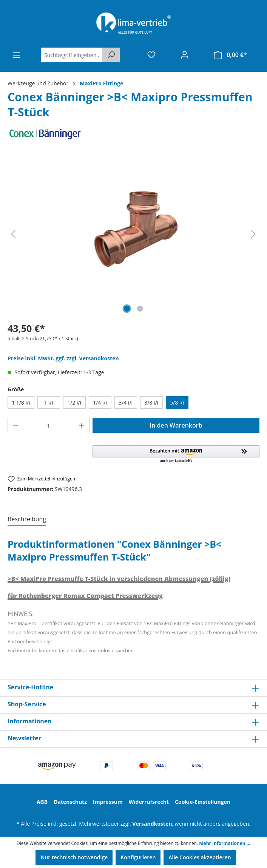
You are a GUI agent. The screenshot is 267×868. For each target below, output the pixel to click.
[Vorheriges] (13, 234)
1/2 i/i (74, 402)
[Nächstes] (253, 234)
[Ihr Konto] (185, 55)
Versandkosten (152, 824)
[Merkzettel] (151, 55)
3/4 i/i (126, 402)
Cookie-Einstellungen (203, 802)
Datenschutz (70, 802)
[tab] (27, 519)
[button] (176, 454)
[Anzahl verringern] (15, 426)
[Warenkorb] (230, 55)
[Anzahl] (49, 426)
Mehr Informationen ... (225, 843)
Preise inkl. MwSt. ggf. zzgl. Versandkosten (63, 358)
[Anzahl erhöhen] (82, 426)
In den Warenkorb (176, 425)
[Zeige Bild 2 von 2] (140, 309)
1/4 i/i (100, 402)
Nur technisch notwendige (74, 857)
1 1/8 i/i (21, 402)
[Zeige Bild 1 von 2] (127, 309)
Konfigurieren (138, 857)
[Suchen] (111, 55)
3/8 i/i (151, 402)
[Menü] (17, 55)
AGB (42, 802)
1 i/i (49, 402)
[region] (133, 234)
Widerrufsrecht (149, 802)
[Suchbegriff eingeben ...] (72, 55)
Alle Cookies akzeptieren (200, 857)
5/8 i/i (177, 402)
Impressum (108, 802)
